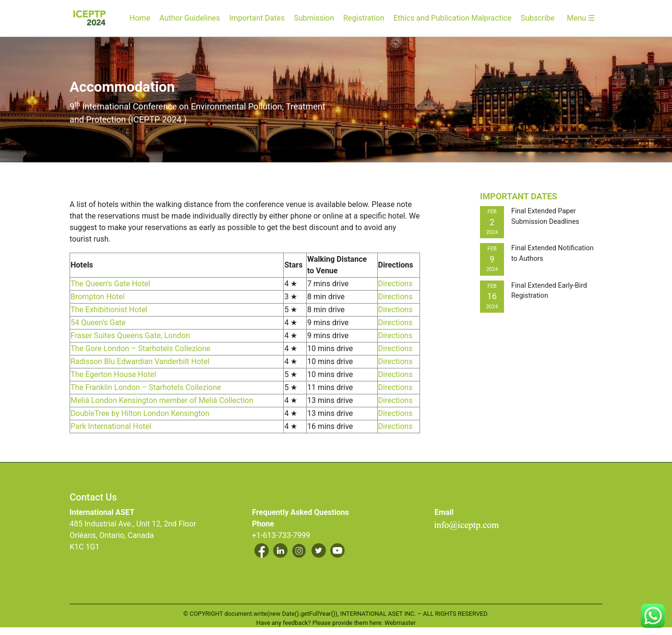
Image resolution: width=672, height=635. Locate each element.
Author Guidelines (190, 18)
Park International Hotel (111, 426)
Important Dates (257, 18)
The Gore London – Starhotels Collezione (140, 348)
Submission (314, 18)
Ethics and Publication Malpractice (453, 18)
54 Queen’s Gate (98, 323)
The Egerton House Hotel (113, 374)
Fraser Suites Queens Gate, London (130, 336)
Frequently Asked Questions (300, 512)
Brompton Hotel (98, 297)
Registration (364, 18)
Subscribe (538, 18)
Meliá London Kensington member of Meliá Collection (162, 400)
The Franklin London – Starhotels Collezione (146, 387)
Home (140, 18)
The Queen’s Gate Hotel (110, 284)
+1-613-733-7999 (281, 535)
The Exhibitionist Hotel (109, 310)
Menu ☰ (581, 18)
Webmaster (400, 623)
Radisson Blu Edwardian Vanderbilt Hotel (140, 361)
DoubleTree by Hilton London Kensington (140, 413)
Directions (396, 284)
